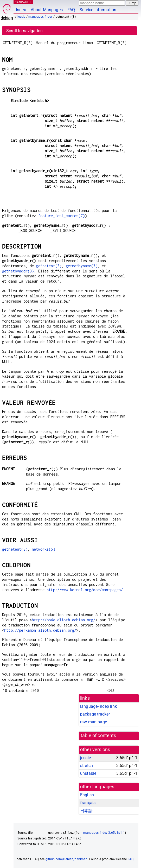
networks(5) (43, 549)
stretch (86, 766)
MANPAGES (23, 2)
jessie (21, 17)
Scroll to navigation (24, 31)
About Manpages (47, 10)
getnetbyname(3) (82, 266)
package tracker (95, 714)
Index (21, 10)
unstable (88, 773)
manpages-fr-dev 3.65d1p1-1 (104, 833)
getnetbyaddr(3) (18, 271)
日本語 (86, 811)
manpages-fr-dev (40, 17)
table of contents (98, 736)
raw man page (94, 722)
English (87, 795)
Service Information (98, 10)
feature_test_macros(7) (62, 216)
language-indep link (98, 706)
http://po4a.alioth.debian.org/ (64, 620)
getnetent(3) (49, 266)
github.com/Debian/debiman (67, 859)
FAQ (71, 10)
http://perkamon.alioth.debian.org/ (40, 630)
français (88, 803)
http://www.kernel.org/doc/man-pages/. (86, 590)
